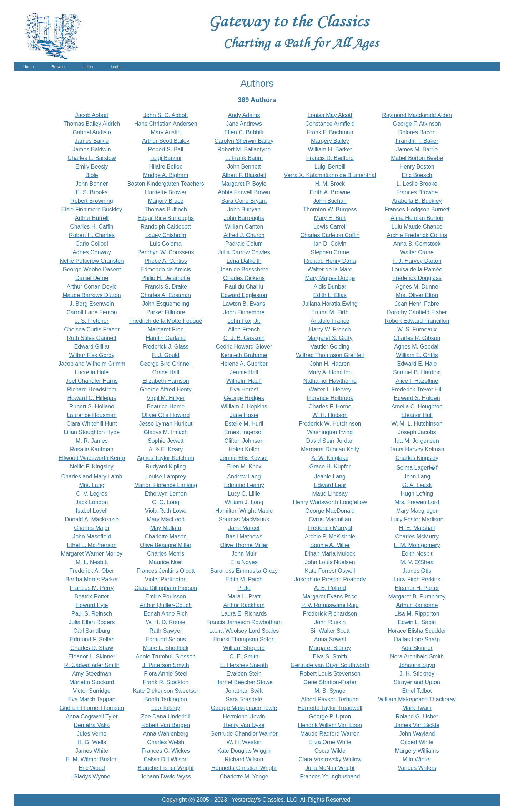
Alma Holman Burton (417, 218)
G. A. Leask (417, 485)
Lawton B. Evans (244, 304)
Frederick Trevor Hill (417, 389)
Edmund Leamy (244, 485)
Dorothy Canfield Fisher (417, 312)
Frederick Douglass (417, 278)
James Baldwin (92, 149)
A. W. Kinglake (330, 458)
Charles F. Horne (330, 407)
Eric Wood (92, 768)
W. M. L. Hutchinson (417, 424)
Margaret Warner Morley (92, 554)
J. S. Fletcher (92, 321)
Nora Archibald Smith (417, 656)
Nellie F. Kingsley (92, 467)
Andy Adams (244, 115)
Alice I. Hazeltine (417, 381)
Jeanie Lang (330, 477)
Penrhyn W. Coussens (166, 252)
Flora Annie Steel (166, 674)
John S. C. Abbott (166, 115)
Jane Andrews (244, 124)
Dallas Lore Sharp (417, 639)
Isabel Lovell (92, 511)
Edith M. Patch (244, 579)
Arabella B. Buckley (417, 201)
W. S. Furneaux (417, 329)
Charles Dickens (244, 278)
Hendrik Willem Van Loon (330, 725)
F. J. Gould (166, 355)
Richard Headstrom (92, 389)
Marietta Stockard (92, 682)
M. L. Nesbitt (92, 562)
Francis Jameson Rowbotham (244, 622)
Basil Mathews (244, 537)
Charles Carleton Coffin (330, 235)
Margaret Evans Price (330, 597)
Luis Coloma (166, 244)
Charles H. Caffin (92, 227)
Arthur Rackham (244, 605)
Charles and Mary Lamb (92, 477)
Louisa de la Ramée (417, 269)
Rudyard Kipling (166, 467)
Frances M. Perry (92, 588)
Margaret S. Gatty (330, 338)
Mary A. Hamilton (330, 372)
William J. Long (244, 502)
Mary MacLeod (166, 519)
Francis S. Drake (166, 287)
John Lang (417, 477)
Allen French (244, 329)
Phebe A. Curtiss (166, 261)
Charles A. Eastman (166, 295)
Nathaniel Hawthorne (330, 381)
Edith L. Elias (330, 295)
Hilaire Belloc (166, 167)
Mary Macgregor (417, 511)
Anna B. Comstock (417, 244)
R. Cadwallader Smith (92, 665)
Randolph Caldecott (166, 227)
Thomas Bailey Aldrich (92, 124)
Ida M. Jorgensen (417, 441)
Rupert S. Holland (92, 407)
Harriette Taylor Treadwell (330, 708)
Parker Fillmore (166, 312)
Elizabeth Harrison (166, 381)
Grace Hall (166, 372)
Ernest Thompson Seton (244, 639)
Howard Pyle (92, 605)
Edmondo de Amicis (166, 269)
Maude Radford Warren (330, 734)
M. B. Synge (330, 691)
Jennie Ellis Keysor (244, 458)
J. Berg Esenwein (92, 304)
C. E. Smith (244, 656)
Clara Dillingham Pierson (166, 588)
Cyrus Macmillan (330, 519)
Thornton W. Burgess (330, 209)
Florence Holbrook (330, 398)
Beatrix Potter (92, 597)
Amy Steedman (92, 674)
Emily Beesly (92, 167)
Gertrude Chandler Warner (244, 734)
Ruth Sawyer (166, 631)
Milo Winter (417, 759)
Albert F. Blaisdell (244, 175)
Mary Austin (166, 132)
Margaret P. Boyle (244, 184)
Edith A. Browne (330, 192)
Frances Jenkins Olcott (166, 571)
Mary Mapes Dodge (330, 278)
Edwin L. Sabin (417, 622)
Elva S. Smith (330, 656)
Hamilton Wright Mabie (244, 511)
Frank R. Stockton (166, 682)
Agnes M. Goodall (417, 347)
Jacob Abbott (92, 115)
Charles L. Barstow (92, 158)
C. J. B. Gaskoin (244, 338)
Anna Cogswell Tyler (92, 716)
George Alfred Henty (166, 389)
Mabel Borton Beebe (417, 158)
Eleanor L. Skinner (92, 656)
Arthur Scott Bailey (166, 141)
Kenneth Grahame (244, 355)
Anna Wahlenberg (166, 734)
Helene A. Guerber (244, 364)
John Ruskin (330, 622)
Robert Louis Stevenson (330, 674)
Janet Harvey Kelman (417, 449)
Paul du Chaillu (244, 287)
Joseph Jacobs (417, 432)
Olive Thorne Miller (244, 545)
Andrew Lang (244, 477)
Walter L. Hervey (330, 389)
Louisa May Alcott (330, 115)
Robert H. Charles (92, 235)
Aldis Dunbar (330, 287)
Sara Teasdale (244, 699)
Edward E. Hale (417, 364)
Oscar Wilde (330, 751)
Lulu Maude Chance (417, 227)
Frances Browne (417, 192)
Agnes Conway (92, 252)
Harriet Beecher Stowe (244, 682)
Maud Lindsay (330, 494)
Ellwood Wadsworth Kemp (92, 458)
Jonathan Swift (244, 691)
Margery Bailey (330, 141)
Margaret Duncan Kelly (330, 449)
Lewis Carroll (330, 227)
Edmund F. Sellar (92, 639)
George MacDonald (330, 511)
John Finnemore (244, 312)
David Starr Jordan (330, 441)
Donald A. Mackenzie (92, 519)
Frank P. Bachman (330, 132)
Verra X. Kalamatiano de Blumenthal (330, 175)
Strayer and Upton (417, 682)
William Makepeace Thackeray (417, 699)
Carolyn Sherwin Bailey (244, 141)
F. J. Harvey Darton (417, 261)
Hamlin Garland (166, 338)
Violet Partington (166, 579)
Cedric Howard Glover (244, 347)
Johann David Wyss (166, 776)
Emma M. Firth (330, 312)
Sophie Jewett (166, 441)
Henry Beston (417, 167)
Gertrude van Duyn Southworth (330, 665)
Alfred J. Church (244, 235)
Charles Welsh (166, 742)
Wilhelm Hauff (244, 381)
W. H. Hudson (330, 415)
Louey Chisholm (166, 235)
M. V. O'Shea (417, 562)
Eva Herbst (244, 389)
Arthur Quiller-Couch (166, 605)
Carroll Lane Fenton (92, 312)
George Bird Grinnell (166, 364)
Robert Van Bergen (166, 725)
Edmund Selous (166, 639)
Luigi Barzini (166, 158)
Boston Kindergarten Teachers (166, 184)
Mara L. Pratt (244, 597)
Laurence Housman (92, 415)
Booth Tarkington (166, 699)
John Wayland (417, 734)
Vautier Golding (330, 347)
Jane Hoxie (244, 415)
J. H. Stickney (417, 674)
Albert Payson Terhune (330, 699)
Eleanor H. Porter (417, 588)
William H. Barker (330, 149)
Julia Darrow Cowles (244, 252)
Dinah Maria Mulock (330, 554)
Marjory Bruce (166, 201)
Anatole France (330, 321)
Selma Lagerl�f (417, 468)
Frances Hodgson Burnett (417, 209)
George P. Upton (330, 716)
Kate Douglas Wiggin (244, 751)
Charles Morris (166, 554)
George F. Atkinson (417, 124)
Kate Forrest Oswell (330, 571)
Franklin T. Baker (417, 141)
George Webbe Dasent (92, 269)
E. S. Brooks (92, 192)
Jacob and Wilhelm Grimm (92, 364)
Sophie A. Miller (330, 545)
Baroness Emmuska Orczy (244, 571)
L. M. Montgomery (417, 545)
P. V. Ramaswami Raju (330, 605)
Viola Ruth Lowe (166, 511)
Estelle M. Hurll (244, 424)
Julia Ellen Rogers (92, 622)
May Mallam (166, 528)
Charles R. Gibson (417, 338)
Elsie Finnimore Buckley (92, 209)
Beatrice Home (166, 407)
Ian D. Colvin (330, 244)
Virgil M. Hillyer (166, 398)
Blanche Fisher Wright (166, 768)
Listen (88, 67)
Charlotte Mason (166, 537)
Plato (244, 588)
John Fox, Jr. (244, 321)
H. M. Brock (330, 184)
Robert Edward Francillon (417, 321)
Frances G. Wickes (166, 751)
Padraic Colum (244, 244)
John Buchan (330, 201)
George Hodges (244, 398)
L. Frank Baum (244, 158)
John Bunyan (244, 209)
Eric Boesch (417, 175)
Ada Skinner (417, 648)
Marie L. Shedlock (166, 648)
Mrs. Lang (92, 485)
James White (92, 751)
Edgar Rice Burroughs (166, 218)
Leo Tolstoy (166, 708)
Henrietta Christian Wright (244, 768)
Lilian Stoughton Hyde (92, 432)
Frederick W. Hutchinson (330, 424)
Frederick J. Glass (166, 347)
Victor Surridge (92, 691)
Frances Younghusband (330, 776)
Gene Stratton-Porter (330, 682)
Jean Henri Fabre (417, 304)
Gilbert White (417, 742)
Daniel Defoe (92, 278)
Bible (92, 175)
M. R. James (92, 441)
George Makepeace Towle (244, 708)
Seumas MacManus (244, 519)
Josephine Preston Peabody (330, 579)
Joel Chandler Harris (92, 381)
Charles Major (92, 528)
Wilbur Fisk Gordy (92, 355)
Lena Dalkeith (244, 261)
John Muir (244, 554)
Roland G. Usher (417, 716)
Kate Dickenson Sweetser (166, 691)
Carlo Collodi (92, 244)
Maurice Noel (166, 562)
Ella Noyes (244, 562)
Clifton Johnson (244, 441)
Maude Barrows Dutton (92, 295)
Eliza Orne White (330, 742)
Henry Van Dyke (244, 725)
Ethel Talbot (417, 691)
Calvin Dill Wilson (166, 759)
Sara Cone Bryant (244, 201)
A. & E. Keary (166, 449)
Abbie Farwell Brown (244, 192)
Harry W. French (330, 329)
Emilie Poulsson (166, 597)
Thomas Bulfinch (166, 209)
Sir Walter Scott (330, 631)
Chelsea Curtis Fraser (92, 329)
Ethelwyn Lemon (166, 494)
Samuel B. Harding (417, 372)
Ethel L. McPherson (92, 545)
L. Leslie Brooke (417, 184)
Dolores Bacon (417, 132)
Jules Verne (92, 734)
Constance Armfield (330, 124)
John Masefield (92, 537)
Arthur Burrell (92, 218)
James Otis (417, 571)
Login (115, 67)
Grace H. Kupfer (330, 467)
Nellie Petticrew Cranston (92, 261)
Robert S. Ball (166, 149)
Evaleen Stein (244, 674)
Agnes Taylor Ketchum (166, 458)
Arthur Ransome (417, 605)
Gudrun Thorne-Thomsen (92, 708)
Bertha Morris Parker (92, 579)
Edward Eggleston (244, 295)
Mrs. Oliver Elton (417, 295)
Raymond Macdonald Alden (417, 115)
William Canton (244, 227)
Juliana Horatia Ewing (330, 304)
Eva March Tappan (92, 699)
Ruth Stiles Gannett (92, 338)
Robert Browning (92, 201)
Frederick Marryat (330, 528)
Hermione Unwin (244, 716)
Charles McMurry (417, 537)
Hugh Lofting (417, 494)
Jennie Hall (244, 372)
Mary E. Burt (330, 218)
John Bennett (244, 167)
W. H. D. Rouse (166, 622)
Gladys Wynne (92, 776)
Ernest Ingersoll (244, 432)
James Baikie (92, 141)
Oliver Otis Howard (166, 415)
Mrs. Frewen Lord (417, 502)
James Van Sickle (417, 725)
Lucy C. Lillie (244, 494)
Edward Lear (330, 485)
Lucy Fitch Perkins (417, 579)
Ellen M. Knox (244, 467)
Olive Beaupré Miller (166, 545)
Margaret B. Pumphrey (417, 597)
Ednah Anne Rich (166, 614)
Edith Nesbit (417, 554)
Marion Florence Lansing (166, 485)
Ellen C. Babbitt (244, 132)
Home (28, 67)
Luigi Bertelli (330, 167)
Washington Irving (330, 432)
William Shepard (244, 648)
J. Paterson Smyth (166, 665)
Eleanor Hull (417, 415)
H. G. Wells (92, 742)
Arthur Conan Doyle (92, 287)
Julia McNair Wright (330, 768)
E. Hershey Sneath (244, 665)
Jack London (92, 502)
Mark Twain (417, 708)
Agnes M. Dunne (417, 287)
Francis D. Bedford (330, 158)
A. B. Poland (330, 588)
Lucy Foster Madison (417, 519)
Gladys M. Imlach (166, 432)
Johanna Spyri (417, 665)
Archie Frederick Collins (417, 235)
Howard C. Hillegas (92, 398)
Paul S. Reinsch (92, 614)
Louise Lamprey (166, 477)
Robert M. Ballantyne (244, 149)
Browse (58, 67)
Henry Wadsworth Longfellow (330, 502)
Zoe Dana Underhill (166, 716)
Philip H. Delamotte (166, 278)
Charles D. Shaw (92, 648)
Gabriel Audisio (92, 132)
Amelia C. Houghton (417, 407)
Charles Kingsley (417, 458)
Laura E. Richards (244, 614)
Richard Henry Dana (330, 261)
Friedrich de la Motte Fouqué (166, 321)
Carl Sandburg (92, 631)
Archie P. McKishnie (330, 537)
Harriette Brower (166, 192)
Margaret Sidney (330, 648)
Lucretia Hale (92, 372)
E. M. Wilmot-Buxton (92, 759)
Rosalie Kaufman (92, 449)
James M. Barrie (417, 149)
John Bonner (92, 184)
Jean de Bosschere (244, 269)
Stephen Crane (330, 252)
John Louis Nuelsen (330, 562)
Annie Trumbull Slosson (166, 656)
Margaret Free (166, 329)
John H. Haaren (330, 364)
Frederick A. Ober (92, 571)
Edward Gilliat (92, 347)
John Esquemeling (166, 304)
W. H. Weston (244, 742)
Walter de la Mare (330, 269)
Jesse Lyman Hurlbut (166, 424)
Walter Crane (417, 252)
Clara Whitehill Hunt (92, 424)
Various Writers (417, 768)
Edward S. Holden (417, 398)
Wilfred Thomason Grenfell (330, 355)
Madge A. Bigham (166, 175)
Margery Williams (417, 751)
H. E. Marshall (417, 528)
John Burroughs (244, 218)
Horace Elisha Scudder (417, 631)
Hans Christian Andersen (166, 124)
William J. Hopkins (244, 407)
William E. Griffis (417, 355)
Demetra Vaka (92, 725)
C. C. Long (166, 502)
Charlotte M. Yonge (244, 776)
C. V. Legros (92, 494)
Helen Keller (244, 449)
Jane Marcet (244, 528)
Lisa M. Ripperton (417, 614)
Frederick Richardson (330, 614)
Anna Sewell (330, 639)
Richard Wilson (244, 759)
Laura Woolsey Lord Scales (244, 631)
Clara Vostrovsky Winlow (330, 759)
